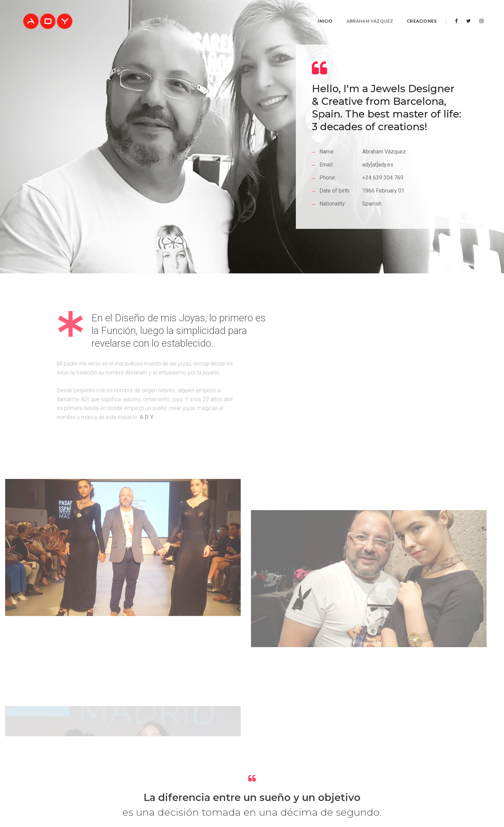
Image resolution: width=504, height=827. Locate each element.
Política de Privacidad (244, 798)
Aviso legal (200, 798)
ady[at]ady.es (379, 188)
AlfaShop (292, 791)
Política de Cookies (296, 798)
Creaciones (415, 12)
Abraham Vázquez (363, 12)
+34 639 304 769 (384, 201)
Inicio (318, 12)
